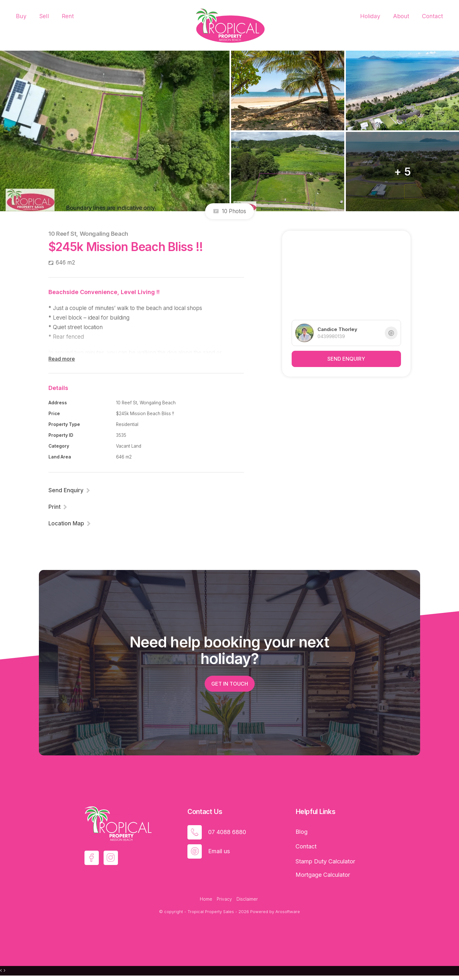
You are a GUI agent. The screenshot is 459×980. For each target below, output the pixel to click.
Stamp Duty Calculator (325, 861)
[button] (58, 507)
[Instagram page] (111, 858)
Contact (433, 16)
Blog (302, 832)
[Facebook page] (92, 858)
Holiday (370, 16)
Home (206, 899)
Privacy (224, 899)
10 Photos (230, 211)
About (401, 16)
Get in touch (230, 684)
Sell (44, 16)
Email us (219, 851)
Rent (68, 16)
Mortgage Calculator (323, 875)
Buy (21, 16)
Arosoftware (288, 912)
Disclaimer (247, 899)
